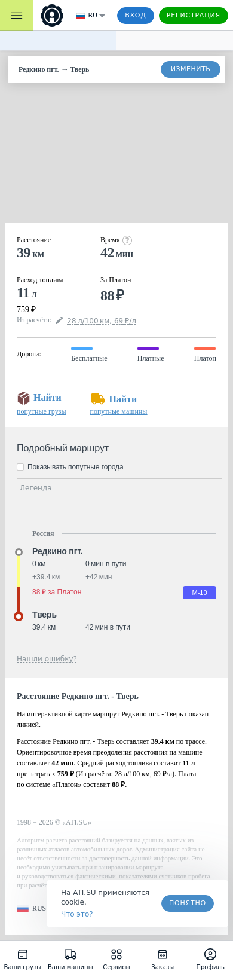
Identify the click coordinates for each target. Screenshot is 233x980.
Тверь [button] (45, 615)
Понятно (188, 903)
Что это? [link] (77, 914)
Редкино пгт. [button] (58, 551)
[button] (31, 909)
